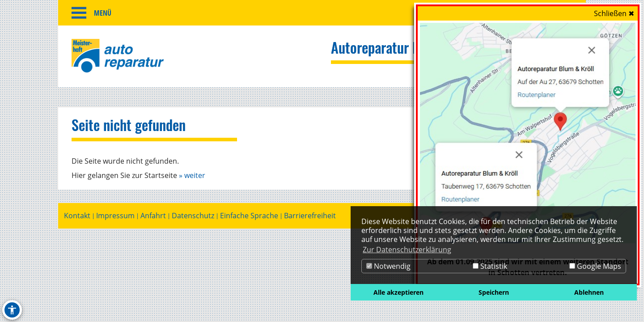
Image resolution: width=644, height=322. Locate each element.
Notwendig (388, 266)
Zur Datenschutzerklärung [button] (407, 250)
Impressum (115, 218)
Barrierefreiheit (310, 218)
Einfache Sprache (249, 218)
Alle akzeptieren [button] (398, 292)
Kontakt (77, 218)
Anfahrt (153, 218)
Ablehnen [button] (589, 292)
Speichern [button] (494, 292)
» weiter (192, 178)
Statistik (490, 266)
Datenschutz (193, 218)
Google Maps (595, 266)
